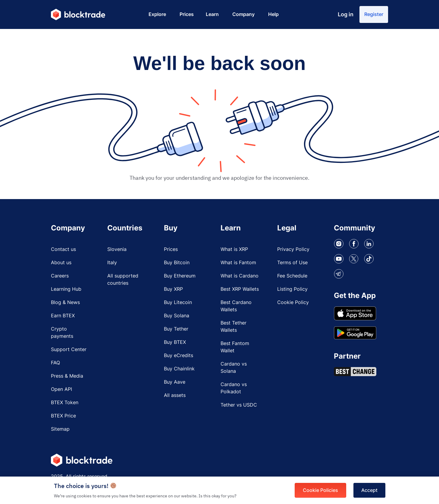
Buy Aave (175, 382)
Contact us (63, 249)
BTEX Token (65, 402)
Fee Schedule (292, 276)
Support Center (69, 349)
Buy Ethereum (180, 276)
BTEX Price (63, 416)
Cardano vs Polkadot (234, 388)
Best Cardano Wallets (236, 306)
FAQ (55, 363)
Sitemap (60, 429)
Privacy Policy (293, 249)
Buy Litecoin (178, 302)
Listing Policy (292, 289)
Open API (61, 389)
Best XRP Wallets (240, 289)
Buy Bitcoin (177, 262)
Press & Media (67, 376)
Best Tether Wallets (234, 326)
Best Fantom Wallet (235, 347)
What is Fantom (238, 262)
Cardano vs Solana (234, 367)
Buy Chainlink (179, 369)
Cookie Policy (293, 302)
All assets (175, 395)
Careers (60, 276)
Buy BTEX (175, 342)
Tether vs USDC (239, 405)
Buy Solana (177, 315)
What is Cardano (240, 276)
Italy (112, 262)
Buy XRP (173, 289)
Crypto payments (62, 332)
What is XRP (234, 249)
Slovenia (117, 249)
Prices (171, 249)
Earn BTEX (63, 315)
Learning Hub (66, 289)
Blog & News (65, 302)
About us (61, 262)
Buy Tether (176, 329)
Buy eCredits (179, 355)
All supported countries (123, 279)
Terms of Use (292, 262)
